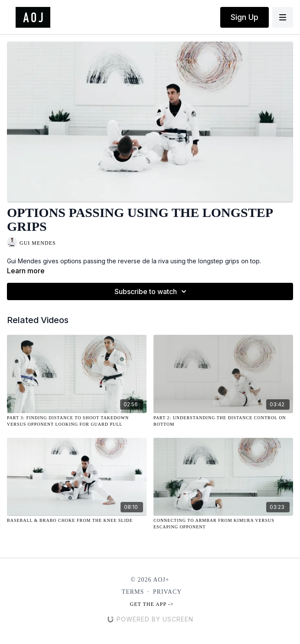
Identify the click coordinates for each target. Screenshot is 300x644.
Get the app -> (152, 604)
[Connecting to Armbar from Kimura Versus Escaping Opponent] (223, 524)
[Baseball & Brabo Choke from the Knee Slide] (77, 520)
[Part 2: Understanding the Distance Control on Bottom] (223, 421)
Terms (133, 592)
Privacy (168, 592)
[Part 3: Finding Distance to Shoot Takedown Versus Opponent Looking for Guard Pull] (77, 421)
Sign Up (245, 17)
